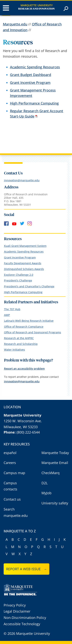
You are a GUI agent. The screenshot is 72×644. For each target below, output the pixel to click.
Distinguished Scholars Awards (24, 269)
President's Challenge (18, 280)
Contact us (12, 499)
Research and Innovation (36, 9)
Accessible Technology (22, 624)
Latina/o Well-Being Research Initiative (29, 321)
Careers (10, 463)
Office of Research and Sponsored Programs (33, 332)
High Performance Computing (34, 103)
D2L (45, 483)
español (10, 453)
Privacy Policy (15, 605)
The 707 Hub (12, 309)
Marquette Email (55, 463)
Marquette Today (55, 453)
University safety (55, 503)
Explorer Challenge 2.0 (19, 275)
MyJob (46, 493)
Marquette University (37, 5)
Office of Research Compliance (24, 327)
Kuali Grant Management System (25, 246)
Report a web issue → (27, 569)
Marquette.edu (15, 24)
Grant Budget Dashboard (31, 75)
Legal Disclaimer (17, 611)
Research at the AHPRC (19, 338)
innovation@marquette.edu (22, 180)
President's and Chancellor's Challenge (29, 286)
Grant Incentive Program (30, 83)
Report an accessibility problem (24, 369)
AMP (7, 315)
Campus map (14, 473)
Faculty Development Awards (23, 263)
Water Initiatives (14, 350)
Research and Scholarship (21, 344)
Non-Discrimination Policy (25, 618)
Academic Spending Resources (35, 67)
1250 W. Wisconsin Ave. (23, 421)
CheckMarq (50, 473)
